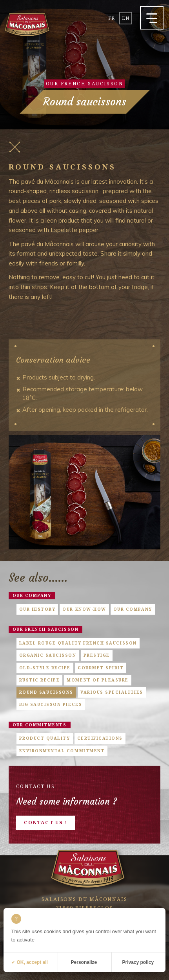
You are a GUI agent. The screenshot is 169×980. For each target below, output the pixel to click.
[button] (152, 18)
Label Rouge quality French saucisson (78, 643)
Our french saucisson (46, 629)
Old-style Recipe (45, 668)
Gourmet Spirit (101, 668)
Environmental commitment (62, 751)
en (125, 18)
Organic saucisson (48, 655)
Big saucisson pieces (51, 704)
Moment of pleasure (98, 680)
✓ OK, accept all (30, 962)
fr (112, 18)
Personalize (84, 962)
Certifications (100, 738)
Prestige (97, 655)
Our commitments (40, 725)
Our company (32, 595)
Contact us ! (46, 822)
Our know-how (84, 609)
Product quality (45, 738)
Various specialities (112, 692)
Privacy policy (138, 962)
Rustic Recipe (40, 680)
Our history (37, 609)
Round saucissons (46, 692)
